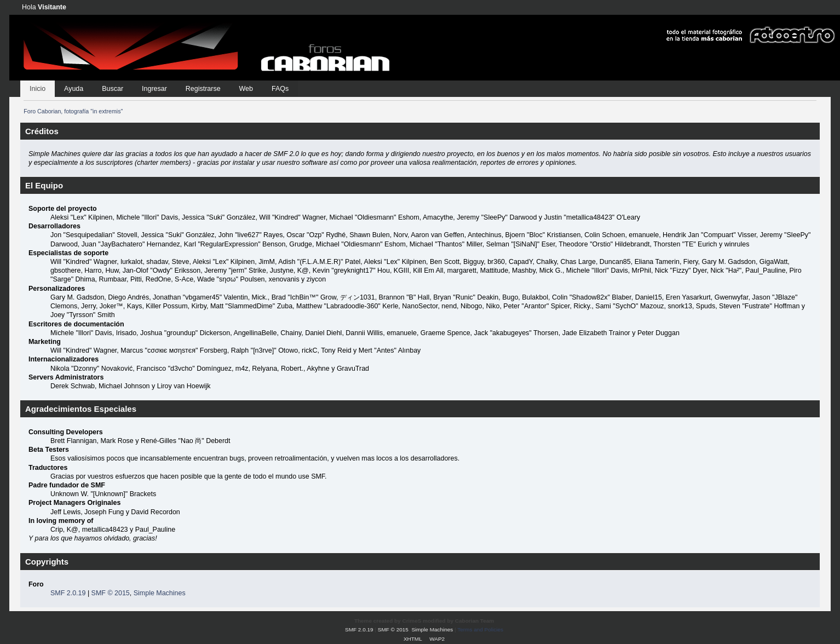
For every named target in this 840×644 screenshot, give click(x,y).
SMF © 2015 (111, 593)
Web (246, 89)
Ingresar (154, 89)
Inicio (38, 89)
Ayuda (74, 89)
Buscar (113, 89)
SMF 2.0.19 (68, 593)
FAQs (280, 89)
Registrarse (203, 89)
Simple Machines (160, 593)
